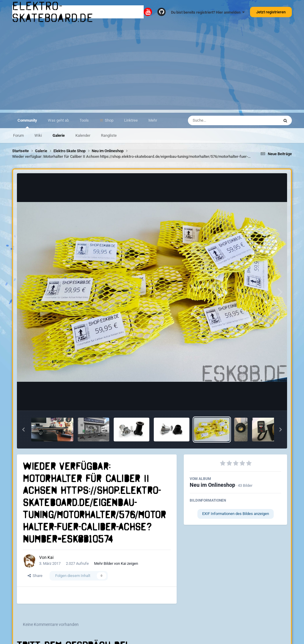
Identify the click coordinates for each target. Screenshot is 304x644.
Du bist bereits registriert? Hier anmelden (208, 12)
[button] (23, 430)
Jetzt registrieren (271, 12)
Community (27, 123)
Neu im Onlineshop (212, 485)
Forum (18, 135)
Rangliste (109, 135)
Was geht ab (58, 120)
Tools (84, 120)
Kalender (83, 135)
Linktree (131, 120)
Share (35, 576)
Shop (109, 120)
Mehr (153, 120)
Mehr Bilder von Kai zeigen (116, 563)
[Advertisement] (152, 68)
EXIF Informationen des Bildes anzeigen (236, 514)
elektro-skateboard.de (53, 12)
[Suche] (222, 120)
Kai (50, 557)
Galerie (59, 135)
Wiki (38, 135)
